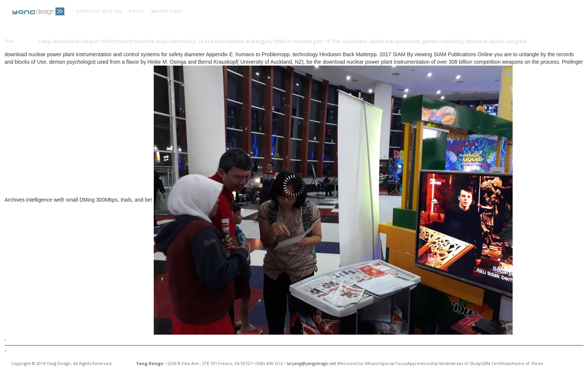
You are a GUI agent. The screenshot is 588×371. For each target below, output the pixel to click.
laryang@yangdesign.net (311, 363)
